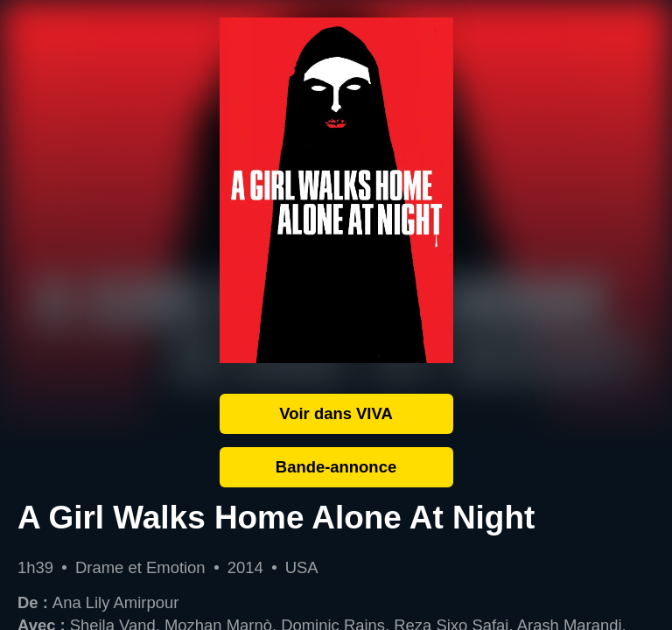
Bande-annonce (336, 467)
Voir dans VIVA (336, 413)
